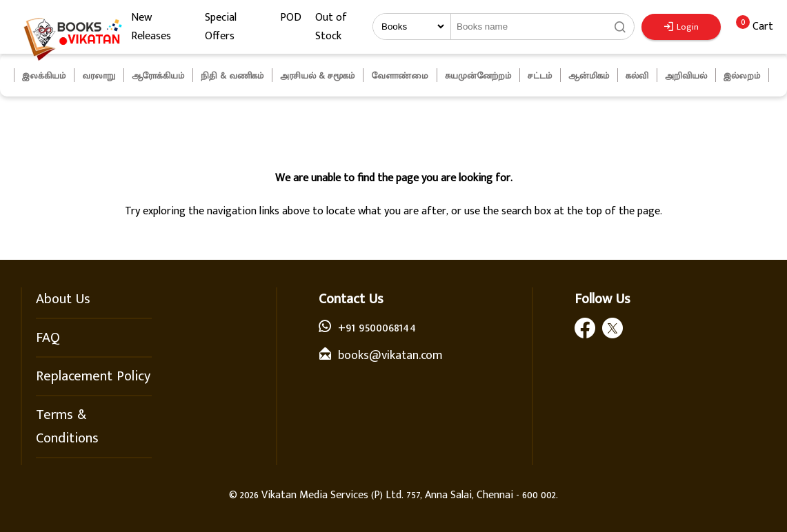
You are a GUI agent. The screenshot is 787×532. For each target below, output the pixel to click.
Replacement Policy (93, 376)
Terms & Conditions (67, 427)
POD (291, 18)
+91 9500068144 (377, 328)
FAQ (48, 338)
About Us (63, 299)
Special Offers (221, 27)
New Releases (151, 27)
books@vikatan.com (390, 356)
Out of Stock (331, 27)
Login (681, 27)
